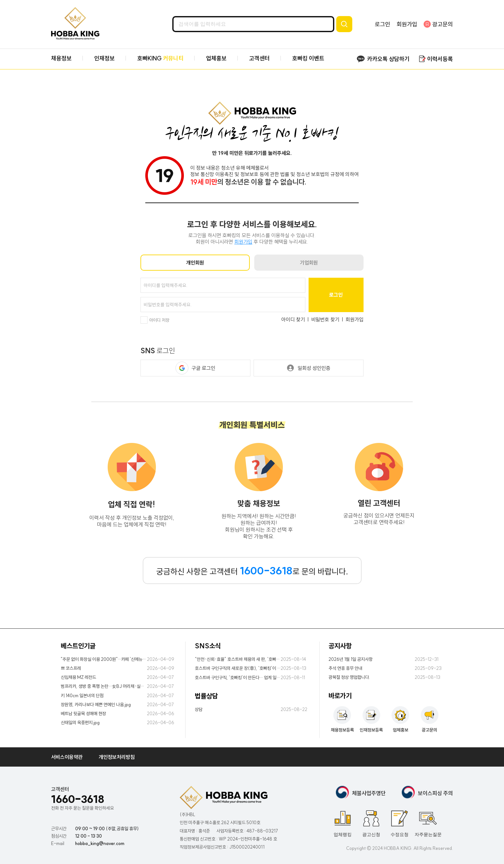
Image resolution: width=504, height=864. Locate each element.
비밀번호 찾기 (325, 319)
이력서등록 (440, 59)
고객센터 (259, 58)
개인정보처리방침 (117, 757)
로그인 (382, 24)
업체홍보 (216, 58)
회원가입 (407, 24)
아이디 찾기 (293, 319)
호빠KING (160, 58)
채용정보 (61, 58)
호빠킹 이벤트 (308, 58)
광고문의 (443, 24)
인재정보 (104, 58)
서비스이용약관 (67, 757)
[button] (182, 368)
